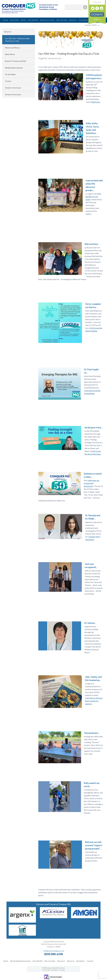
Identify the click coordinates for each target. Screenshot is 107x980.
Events (23, 20)
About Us (73, 20)
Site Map (62, 970)
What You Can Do (47, 20)
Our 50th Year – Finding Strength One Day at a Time (69, 54)
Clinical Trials (97, 2)
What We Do (10, 54)
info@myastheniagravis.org (54, 951)
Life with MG (33, 20)
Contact (8, 81)
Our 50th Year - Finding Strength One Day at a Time (17, 40)
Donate (97, 14)
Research (61, 961)
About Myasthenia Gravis (20, 961)
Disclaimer (55, 970)
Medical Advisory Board (14, 68)
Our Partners (84, 20)
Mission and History (12, 48)
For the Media (10, 74)
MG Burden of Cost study (93, 197)
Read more (96, 102)
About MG (14, 20)
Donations (80, 961)
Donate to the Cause (13, 88)
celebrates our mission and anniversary (92, 483)
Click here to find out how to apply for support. (94, 701)
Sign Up (97, 19)
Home (6, 20)
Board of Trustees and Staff (16, 61)
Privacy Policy (47, 970)
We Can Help (62, 20)
